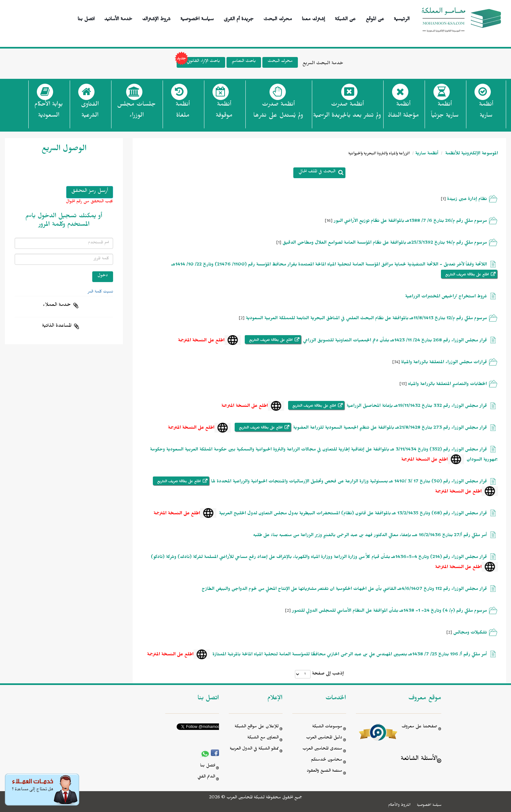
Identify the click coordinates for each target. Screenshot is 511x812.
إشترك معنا (313, 18)
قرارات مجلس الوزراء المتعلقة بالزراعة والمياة (444, 363)
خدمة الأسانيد (118, 18)
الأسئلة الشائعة (419, 759)
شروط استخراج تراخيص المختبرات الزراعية (446, 297)
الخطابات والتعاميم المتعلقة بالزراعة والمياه (447, 385)
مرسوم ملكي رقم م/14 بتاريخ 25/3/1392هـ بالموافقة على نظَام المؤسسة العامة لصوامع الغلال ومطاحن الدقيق (385, 243)
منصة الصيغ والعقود (324, 771)
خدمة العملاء (57, 306)
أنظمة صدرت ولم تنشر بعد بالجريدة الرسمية (347, 111)
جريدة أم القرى (239, 18)
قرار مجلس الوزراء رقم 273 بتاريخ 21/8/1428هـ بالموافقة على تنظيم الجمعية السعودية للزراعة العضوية (389, 428)
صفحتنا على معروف (419, 727)
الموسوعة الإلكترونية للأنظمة (471, 154)
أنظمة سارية (427, 154)
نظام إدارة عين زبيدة (466, 200)
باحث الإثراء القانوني (198, 62)
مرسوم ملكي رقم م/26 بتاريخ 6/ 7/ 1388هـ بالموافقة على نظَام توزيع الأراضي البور (410, 222)
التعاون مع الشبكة (263, 738)
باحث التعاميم (244, 62)
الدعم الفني (206, 777)
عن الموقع (375, 18)
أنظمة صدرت (278, 112)
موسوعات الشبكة (327, 727)
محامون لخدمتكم (327, 760)
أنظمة (486, 112)
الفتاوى (90, 112)
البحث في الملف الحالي (317, 172)
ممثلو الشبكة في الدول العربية (254, 749)
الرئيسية (402, 18)
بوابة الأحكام (49, 112)
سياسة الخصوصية (197, 18)
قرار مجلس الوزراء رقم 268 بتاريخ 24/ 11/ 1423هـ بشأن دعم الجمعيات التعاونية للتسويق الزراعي (394, 341)
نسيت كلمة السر (100, 292)
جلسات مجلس (136, 112)
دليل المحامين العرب (324, 738)
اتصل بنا (86, 18)
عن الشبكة (345, 18)
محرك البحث (278, 18)
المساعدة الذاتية (57, 326)
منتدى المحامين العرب (322, 749)
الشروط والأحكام (399, 805)
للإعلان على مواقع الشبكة (257, 727)
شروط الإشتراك (156, 18)
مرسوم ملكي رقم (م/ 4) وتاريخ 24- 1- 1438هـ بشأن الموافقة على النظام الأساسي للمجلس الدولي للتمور (389, 612)
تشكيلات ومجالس (470, 633)
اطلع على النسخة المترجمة (201, 341)
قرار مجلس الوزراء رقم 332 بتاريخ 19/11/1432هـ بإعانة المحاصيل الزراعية (416, 407)
